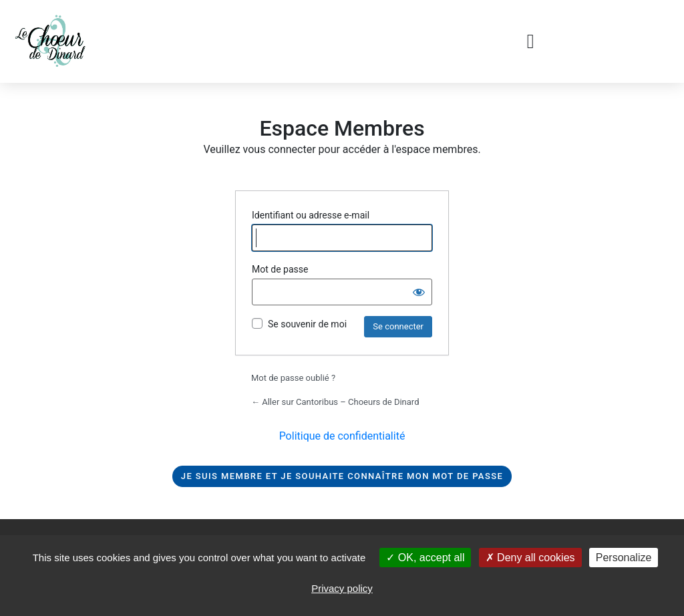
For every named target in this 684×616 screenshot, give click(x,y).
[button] (530, 42)
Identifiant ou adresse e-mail (311, 215)
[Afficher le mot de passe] (419, 292)
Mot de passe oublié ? (293, 378)
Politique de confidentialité (342, 436)
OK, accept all (425, 558)
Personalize (624, 558)
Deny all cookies (530, 558)
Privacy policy (342, 588)
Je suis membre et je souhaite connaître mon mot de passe (342, 476)
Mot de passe (280, 269)
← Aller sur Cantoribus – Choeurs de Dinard (335, 402)
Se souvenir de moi (307, 324)
